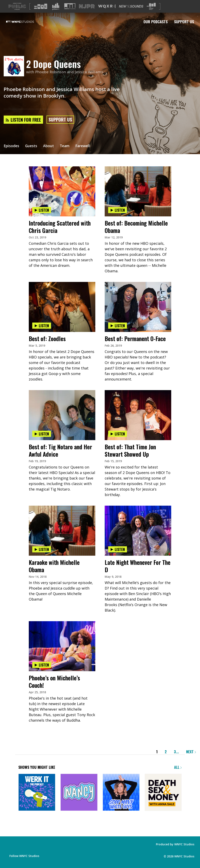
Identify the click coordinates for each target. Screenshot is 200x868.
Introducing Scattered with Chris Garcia (60, 227)
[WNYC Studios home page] (25, 22)
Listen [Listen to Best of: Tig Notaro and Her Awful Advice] (42, 434)
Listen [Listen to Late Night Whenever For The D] (118, 549)
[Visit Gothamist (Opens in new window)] (56, 6)
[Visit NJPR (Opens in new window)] (87, 6)
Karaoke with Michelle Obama (54, 566)
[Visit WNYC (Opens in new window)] (41, 6)
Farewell (85, 146)
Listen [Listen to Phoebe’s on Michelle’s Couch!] (42, 665)
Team (66, 146)
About (49, 146)
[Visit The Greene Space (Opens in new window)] (151, 6)
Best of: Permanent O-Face (135, 339)
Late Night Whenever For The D (138, 566)
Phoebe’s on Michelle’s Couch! (54, 682)
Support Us (184, 22)
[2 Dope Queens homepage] (15, 66)
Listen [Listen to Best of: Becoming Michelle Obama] (118, 210)
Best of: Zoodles (47, 339)
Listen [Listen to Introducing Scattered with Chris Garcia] (42, 210)
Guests (32, 146)
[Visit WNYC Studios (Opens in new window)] (70, 6)
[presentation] (62, 179)
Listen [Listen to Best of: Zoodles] (42, 326)
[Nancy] (79, 793)
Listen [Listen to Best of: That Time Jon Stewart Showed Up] (118, 434)
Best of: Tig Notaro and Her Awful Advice (60, 450)
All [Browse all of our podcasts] (178, 767)
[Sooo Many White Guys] (121, 793)
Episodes (12, 146)
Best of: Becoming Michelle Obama (136, 227)
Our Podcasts (156, 22)
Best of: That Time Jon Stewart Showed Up (130, 450)
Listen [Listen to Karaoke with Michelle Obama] (42, 549)
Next (191, 752)
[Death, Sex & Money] (163, 793)
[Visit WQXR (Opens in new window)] (107, 6)
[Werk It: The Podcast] (37, 793)
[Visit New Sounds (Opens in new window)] (131, 6)
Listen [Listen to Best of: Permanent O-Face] (118, 326)
